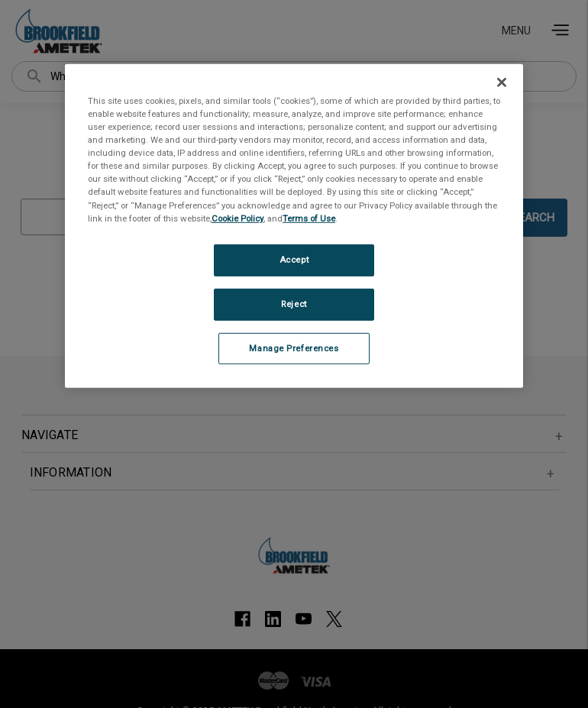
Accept (294, 260)
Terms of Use (309, 218)
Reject (294, 303)
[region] (294, 226)
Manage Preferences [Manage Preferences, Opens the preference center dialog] (294, 348)
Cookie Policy (237, 218)
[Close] (502, 82)
